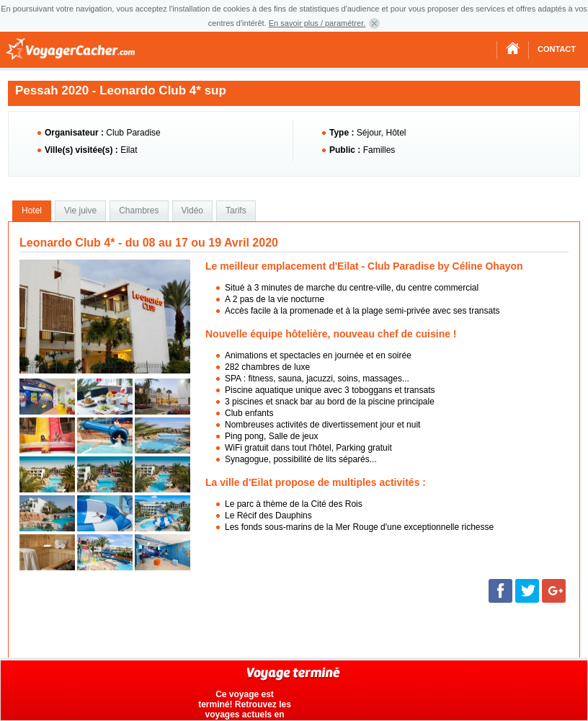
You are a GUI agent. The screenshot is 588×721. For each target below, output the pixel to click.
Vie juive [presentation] (80, 211)
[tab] (32, 211)
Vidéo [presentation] (192, 211)
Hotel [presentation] (32, 211)
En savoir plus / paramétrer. (317, 23)
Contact (557, 49)
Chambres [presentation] (139, 211)
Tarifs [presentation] (236, 211)
